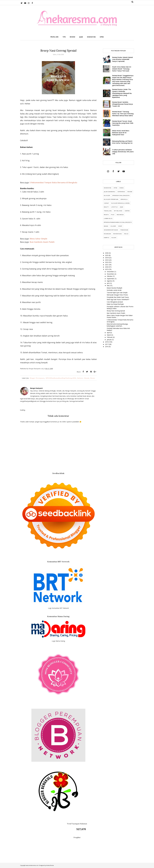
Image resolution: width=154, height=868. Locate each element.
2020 (107, 267)
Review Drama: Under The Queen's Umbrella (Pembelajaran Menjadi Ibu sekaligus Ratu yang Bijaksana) (122, 93)
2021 (107, 265)
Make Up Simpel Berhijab (115, 304)
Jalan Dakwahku (110, 192)
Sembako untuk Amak (114, 290)
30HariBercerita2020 (111, 230)
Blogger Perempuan (37, 378)
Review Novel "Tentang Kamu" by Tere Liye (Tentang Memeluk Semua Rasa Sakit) (123, 114)
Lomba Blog (108, 218)
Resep (93, 378)
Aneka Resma (50, 865)
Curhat (106, 203)
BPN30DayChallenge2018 (121, 195)
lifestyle (114, 207)
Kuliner (80, 378)
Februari (110, 337)
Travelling (108, 211)
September (111, 279)
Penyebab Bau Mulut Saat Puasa (118, 297)
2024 (107, 258)
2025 (107, 255)
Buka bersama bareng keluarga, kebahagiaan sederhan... (117, 325)
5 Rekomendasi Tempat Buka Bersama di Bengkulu (53, 182)
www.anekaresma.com (32, 865)
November (111, 274)
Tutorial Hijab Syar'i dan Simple (117, 293)
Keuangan (107, 234)
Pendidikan (124, 230)
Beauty (106, 207)
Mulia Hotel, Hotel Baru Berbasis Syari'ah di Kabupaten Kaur (121, 133)
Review (130, 192)
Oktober (110, 276)
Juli (108, 283)
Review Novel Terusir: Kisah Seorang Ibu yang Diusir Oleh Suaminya (123, 123)
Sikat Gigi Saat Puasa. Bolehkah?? (118, 299)
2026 (107, 253)
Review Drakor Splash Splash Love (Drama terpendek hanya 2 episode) (123, 59)
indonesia (120, 215)
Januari (109, 340)
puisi (113, 215)
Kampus (107, 238)
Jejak (122, 207)
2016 (107, 347)
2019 (107, 269)
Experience (121, 192)
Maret (109, 335)
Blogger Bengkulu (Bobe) (121, 203)
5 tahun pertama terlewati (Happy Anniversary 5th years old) (123, 152)
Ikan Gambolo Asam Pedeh (116, 313)
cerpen (127, 211)
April (109, 333)
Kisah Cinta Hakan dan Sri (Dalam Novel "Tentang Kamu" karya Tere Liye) (122, 69)
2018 (107, 342)
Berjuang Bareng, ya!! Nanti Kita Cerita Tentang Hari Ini (122, 142)
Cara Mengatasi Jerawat (115, 302)
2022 (107, 262)
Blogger (107, 195)
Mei (108, 286)
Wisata (106, 215)
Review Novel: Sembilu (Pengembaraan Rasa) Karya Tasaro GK (123, 104)
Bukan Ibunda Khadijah (114, 288)
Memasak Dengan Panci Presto (117, 295)
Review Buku (118, 234)
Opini (115, 188)
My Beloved (118, 211)
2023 (107, 260)
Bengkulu (124, 199)
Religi (126, 234)
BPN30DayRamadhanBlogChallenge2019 (61, 378)
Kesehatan (108, 188)
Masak (87, 378)
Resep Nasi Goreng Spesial (116, 311)
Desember (111, 272)
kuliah (114, 238)
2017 (107, 344)
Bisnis (122, 188)
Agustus (110, 281)
